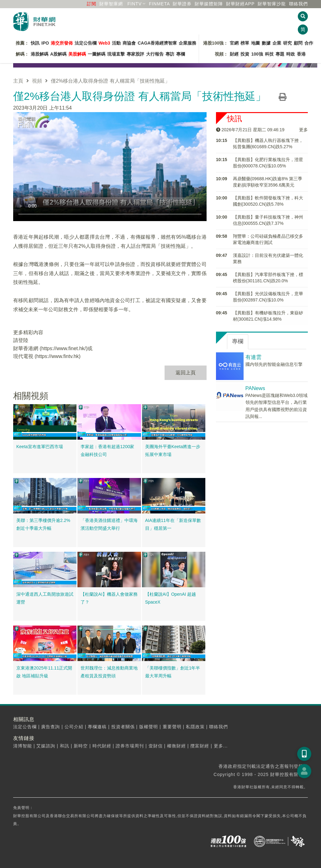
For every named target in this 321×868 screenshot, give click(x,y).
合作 (309, 43)
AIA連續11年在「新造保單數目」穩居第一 (173, 524)
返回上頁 (186, 373)
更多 (303, 130)
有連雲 (253, 357)
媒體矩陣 (209, 4)
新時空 (81, 746)
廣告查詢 (50, 727)
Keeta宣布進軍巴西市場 (40, 447)
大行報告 (155, 54)
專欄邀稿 (97, 727)
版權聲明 (149, 727)
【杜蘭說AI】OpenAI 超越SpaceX (171, 598)
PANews (255, 388)
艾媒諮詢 (46, 746)
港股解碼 (39, 54)
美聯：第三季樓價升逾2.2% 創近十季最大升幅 (43, 524)
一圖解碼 (97, 54)
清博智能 (23, 746)
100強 (257, 54)
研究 (287, 43)
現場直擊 (116, 54)
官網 (234, 43)
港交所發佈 (62, 43)
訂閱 (92, 4)
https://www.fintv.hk (58, 356)
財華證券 (182, 4)
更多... (221, 746)
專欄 (181, 54)
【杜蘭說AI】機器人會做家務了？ (109, 598)
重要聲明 (172, 727)
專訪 (170, 54)
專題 (280, 54)
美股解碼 (77, 54)
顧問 (298, 43)
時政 (291, 54)
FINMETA (159, 4)
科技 (269, 54)
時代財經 (102, 746)
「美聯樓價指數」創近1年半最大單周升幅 (173, 672)
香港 (301, 54)
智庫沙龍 (272, 4)
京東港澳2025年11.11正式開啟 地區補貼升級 (44, 672)
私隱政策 (195, 727)
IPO (45, 43)
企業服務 (187, 43)
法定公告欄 (86, 43)
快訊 (35, 43)
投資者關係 (123, 727)
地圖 (255, 43)
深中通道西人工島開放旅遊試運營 (45, 598)
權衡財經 (176, 746)
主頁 (18, 81)
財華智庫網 (111, 4)
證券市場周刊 (130, 746)
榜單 (245, 43)
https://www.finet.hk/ (64, 348)
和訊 (65, 746)
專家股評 (135, 54)
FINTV (135, 4)
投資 (245, 54)
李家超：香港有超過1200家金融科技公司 (107, 451)
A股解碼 (58, 54)
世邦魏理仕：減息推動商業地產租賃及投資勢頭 (109, 672)
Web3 (104, 43)
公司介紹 (74, 727)
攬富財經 (200, 746)
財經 (234, 54)
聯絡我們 (298, 4)
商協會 (129, 43)
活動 (116, 43)
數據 (266, 43)
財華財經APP (240, 4)
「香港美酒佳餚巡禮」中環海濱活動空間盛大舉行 (109, 524)
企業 (277, 43)
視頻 (37, 81)
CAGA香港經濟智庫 (157, 43)
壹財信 (156, 746)
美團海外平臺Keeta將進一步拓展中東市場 (173, 451)
